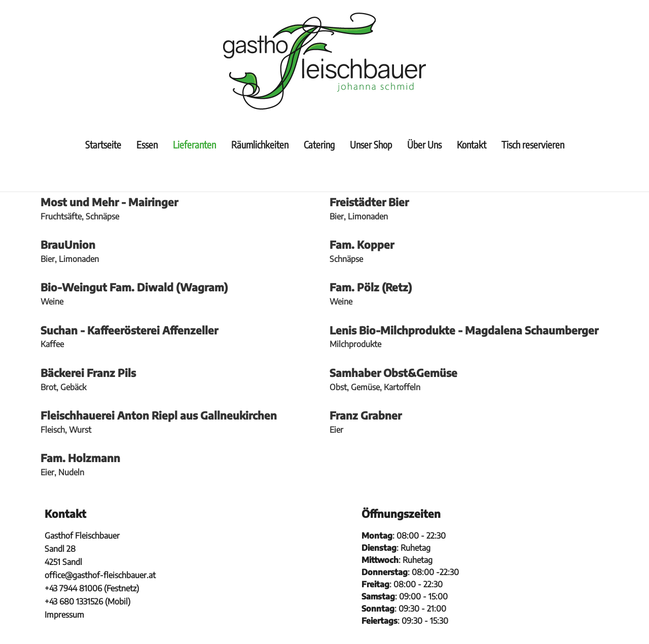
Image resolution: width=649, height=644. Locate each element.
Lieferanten (194, 144)
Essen (147, 144)
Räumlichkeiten (260, 144)
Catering (319, 144)
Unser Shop (371, 144)
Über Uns (424, 144)
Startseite (103, 144)
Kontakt (472, 144)
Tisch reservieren (533, 144)
